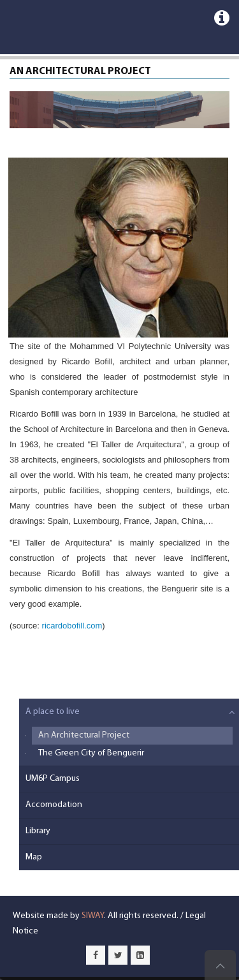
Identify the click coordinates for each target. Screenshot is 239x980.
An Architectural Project (84, 735)
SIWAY (93, 916)
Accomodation (54, 805)
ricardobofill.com (72, 626)
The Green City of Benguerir (91, 753)
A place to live (53, 712)
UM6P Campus (53, 779)
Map (34, 857)
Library (38, 831)
